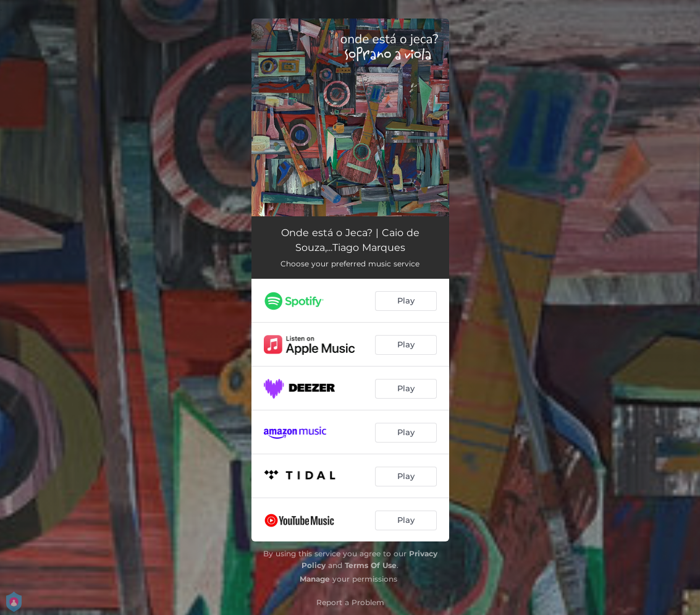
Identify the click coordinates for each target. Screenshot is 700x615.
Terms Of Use (371, 565)
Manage (315, 579)
